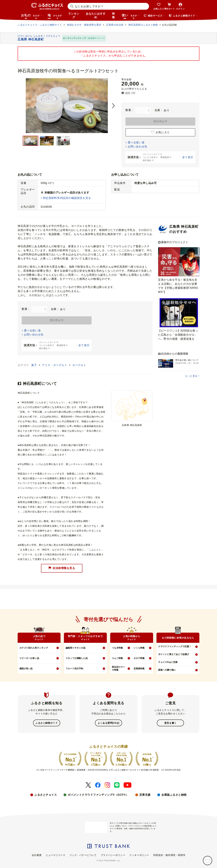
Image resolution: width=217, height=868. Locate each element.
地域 (55, 16)
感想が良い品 (26, 669)
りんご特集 (117, 658)
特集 (114, 15)
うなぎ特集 (117, 648)
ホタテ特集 (139, 658)
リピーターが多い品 (29, 658)
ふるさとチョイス (46, 794)
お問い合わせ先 (137, 147)
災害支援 (145, 794)
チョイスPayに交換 (168, 662)
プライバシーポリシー (113, 855)
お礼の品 (32, 16)
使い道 (131, 16)
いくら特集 (139, 648)
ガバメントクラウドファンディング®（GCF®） (98, 794)
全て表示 (188, 157)
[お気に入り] (208, 861)
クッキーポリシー (139, 855)
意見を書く (170, 723)
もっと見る (191, 376)
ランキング (74, 15)
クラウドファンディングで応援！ (175, 646)
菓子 (34, 365)
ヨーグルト (79, 365)
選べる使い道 (136, 142)
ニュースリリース (55, 855)
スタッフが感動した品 (77, 658)
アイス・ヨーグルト (55, 365)
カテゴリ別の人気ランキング (34, 648)
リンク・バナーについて (83, 855)
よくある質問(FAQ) (108, 723)
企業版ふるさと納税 (174, 794)
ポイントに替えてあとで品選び (174, 654)
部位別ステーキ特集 (119, 668)
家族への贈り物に (167, 670)
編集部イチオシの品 (76, 648)
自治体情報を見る (62, 568)
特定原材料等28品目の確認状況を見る (67, 198)
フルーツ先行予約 (74, 669)
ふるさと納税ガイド (47, 723)
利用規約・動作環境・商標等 (169, 855)
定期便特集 (139, 669)
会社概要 (37, 855)
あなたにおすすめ (96, 15)
